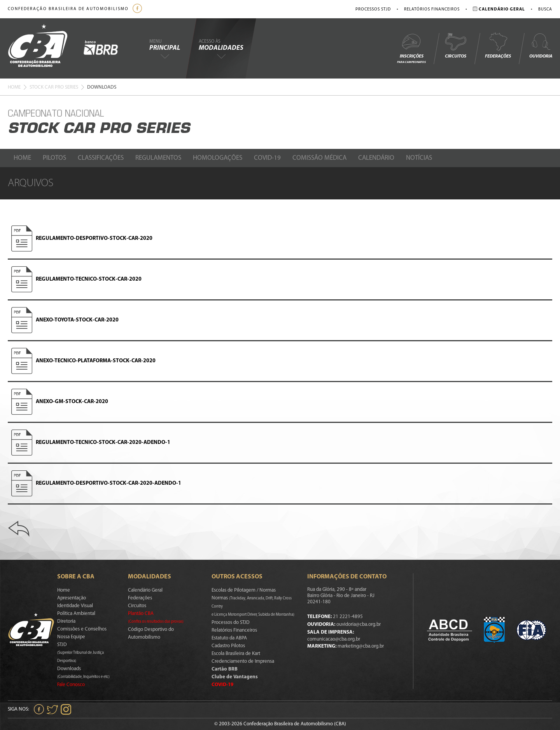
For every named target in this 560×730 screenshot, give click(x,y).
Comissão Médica (319, 158)
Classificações (101, 158)
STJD (80, 653)
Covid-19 (267, 158)
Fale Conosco (71, 685)
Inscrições (411, 48)
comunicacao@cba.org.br (334, 639)
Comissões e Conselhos (82, 629)
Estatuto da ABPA (229, 638)
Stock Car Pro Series (54, 87)
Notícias (419, 158)
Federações (498, 45)
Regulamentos (158, 158)
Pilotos (54, 158)
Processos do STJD (231, 623)
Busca (545, 10)
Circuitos (455, 45)
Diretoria (66, 621)
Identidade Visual (75, 606)
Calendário (376, 158)
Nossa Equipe (71, 637)
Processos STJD (373, 10)
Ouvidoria (541, 45)
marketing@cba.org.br (361, 646)
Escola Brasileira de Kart (236, 654)
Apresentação (72, 598)
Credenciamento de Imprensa (243, 661)
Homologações (218, 158)
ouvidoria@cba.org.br (359, 624)
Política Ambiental (76, 614)
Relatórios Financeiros (432, 10)
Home (14, 87)
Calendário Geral (145, 590)
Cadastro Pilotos (228, 646)
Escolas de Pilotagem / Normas (244, 590)
